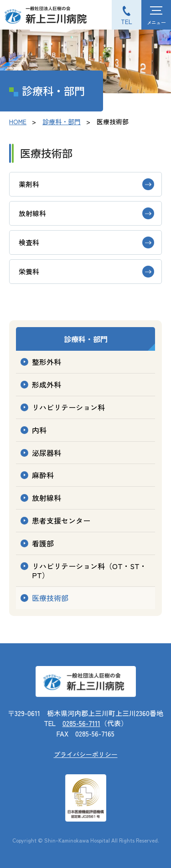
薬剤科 (29, 184)
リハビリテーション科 (68, 407)
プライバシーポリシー (86, 754)
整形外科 (47, 362)
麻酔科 (43, 475)
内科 (39, 430)
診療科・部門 (62, 121)
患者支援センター (61, 520)
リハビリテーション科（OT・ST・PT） (89, 571)
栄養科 (29, 271)
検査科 (29, 242)
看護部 (43, 543)
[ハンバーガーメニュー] (156, 15)
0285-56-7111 (81, 723)
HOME (18, 121)
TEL (127, 21)
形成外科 (47, 384)
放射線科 (32, 213)
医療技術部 (50, 598)
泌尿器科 (47, 453)
